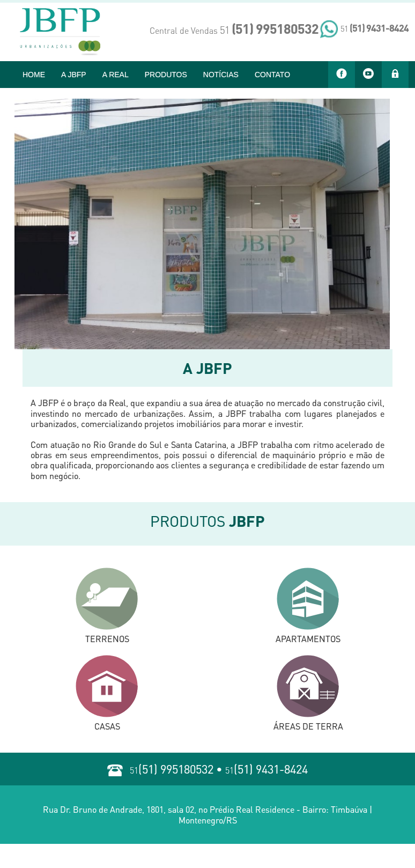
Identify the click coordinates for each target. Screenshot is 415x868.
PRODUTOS (166, 75)
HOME (34, 75)
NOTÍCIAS (221, 75)
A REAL (116, 75)
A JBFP (74, 75)
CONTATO (272, 75)
